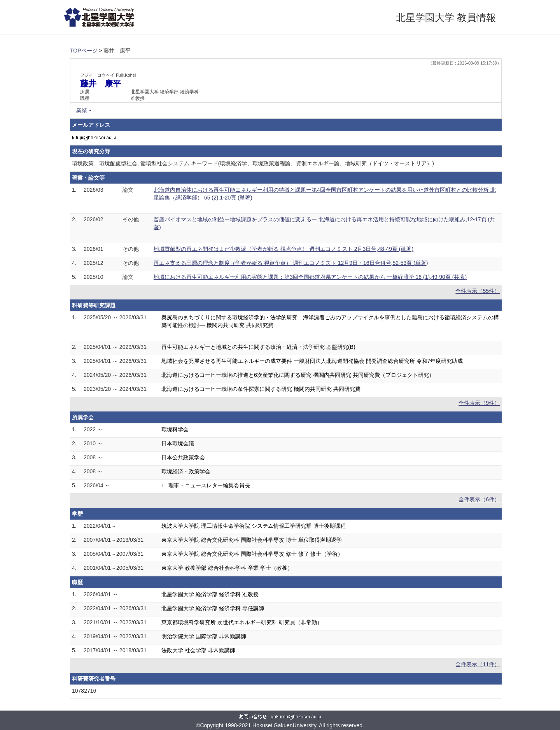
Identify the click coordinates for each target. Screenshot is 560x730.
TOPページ (84, 51)
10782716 (84, 691)
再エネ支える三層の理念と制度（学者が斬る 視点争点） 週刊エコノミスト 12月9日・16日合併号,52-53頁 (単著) (291, 263)
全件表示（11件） (478, 664)
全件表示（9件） (479, 403)
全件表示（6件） (479, 499)
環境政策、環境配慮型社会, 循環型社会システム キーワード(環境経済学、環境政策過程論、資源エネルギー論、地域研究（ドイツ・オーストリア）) (253, 163)
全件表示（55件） (478, 291)
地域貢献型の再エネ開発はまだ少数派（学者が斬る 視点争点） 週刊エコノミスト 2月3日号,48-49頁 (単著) (283, 249)
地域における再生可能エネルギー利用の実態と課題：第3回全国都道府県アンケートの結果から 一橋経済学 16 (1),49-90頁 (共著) (310, 277)
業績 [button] (82, 110)
